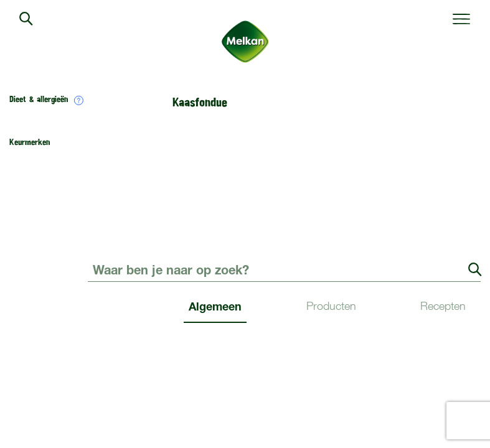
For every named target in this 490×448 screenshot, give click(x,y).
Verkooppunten (355, 245)
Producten (331, 306)
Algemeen (215, 306)
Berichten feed (214, 384)
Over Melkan (237, 245)
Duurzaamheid (119, 245)
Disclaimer (419, 419)
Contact (464, 245)
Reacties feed (331, 384)
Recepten (443, 306)
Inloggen (107, 384)
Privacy (373, 419)
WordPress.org (449, 384)
